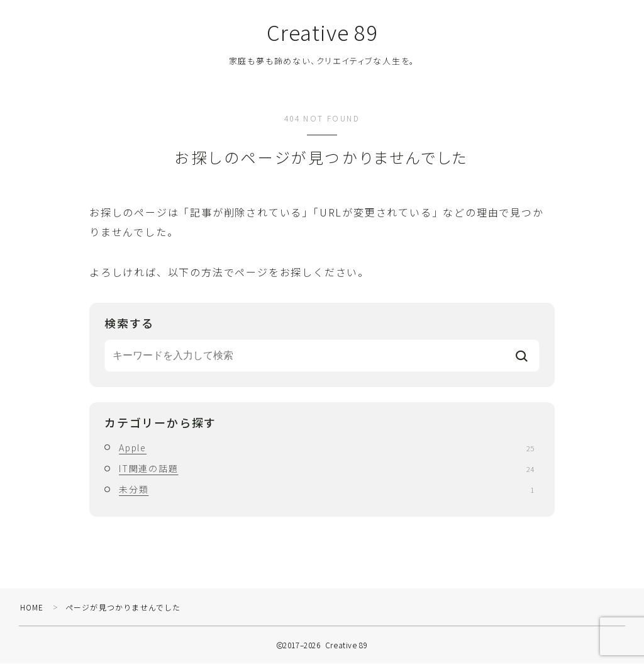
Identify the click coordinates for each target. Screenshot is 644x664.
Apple (326, 448)
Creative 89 (322, 32)
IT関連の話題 (326, 469)
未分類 (326, 490)
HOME (32, 608)
